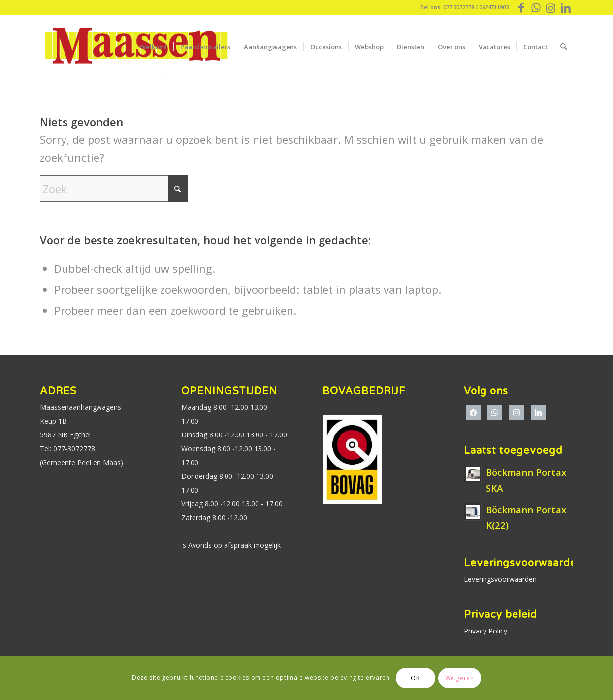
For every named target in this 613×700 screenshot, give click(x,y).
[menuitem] (153, 47)
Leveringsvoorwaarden (500, 579)
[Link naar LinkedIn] (566, 7)
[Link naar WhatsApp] (536, 7)
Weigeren (460, 678)
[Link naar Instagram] (551, 7)
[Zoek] (564, 47)
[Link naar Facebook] (521, 7)
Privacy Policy (485, 631)
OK (415, 678)
